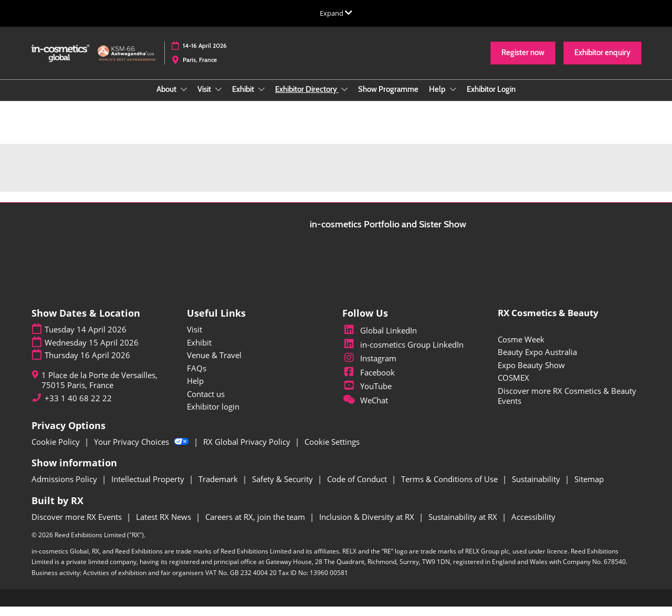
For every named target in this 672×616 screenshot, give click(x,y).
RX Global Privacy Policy (248, 451)
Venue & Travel (214, 364)
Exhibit (244, 99)
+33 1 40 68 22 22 (78, 408)
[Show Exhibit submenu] (261, 99)
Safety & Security (283, 488)
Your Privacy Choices (143, 451)
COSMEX (513, 387)
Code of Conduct (358, 488)
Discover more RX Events (78, 526)
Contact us (206, 403)
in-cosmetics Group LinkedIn (403, 354)
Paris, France (200, 70)
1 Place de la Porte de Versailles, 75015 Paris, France (99, 390)
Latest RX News (165, 526)
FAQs (197, 378)
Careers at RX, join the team (256, 526)
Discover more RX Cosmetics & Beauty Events (567, 405)
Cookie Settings (332, 451)
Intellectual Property (149, 488)
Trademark (219, 488)
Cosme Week (521, 349)
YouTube (367, 395)
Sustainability (537, 488)
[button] (523, 63)
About (167, 99)
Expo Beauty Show (531, 374)
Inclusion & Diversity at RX (368, 526)
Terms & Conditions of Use (450, 488)
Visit (205, 99)
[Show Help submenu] (453, 99)
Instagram (369, 368)
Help (438, 99)
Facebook (369, 382)
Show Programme (388, 99)
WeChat (365, 410)
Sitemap (589, 488)
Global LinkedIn (380, 340)
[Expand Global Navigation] (336, 13)
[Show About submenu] (184, 99)
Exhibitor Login (491, 99)
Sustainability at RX (464, 526)
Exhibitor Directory (307, 99)
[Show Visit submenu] (218, 99)
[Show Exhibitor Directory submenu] (344, 99)
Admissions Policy (65, 488)
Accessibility (533, 526)
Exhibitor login (213, 416)
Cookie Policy (57, 451)
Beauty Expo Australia (537, 361)
